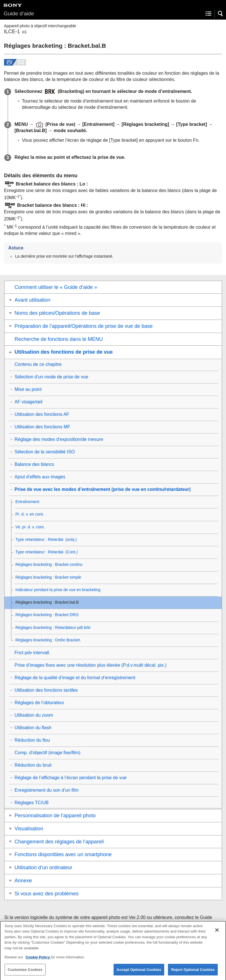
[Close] (217, 933)
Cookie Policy (38, 961)
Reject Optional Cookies (193, 973)
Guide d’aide (19, 13)
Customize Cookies (25, 973)
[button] (221, 14)
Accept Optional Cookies (139, 973)
